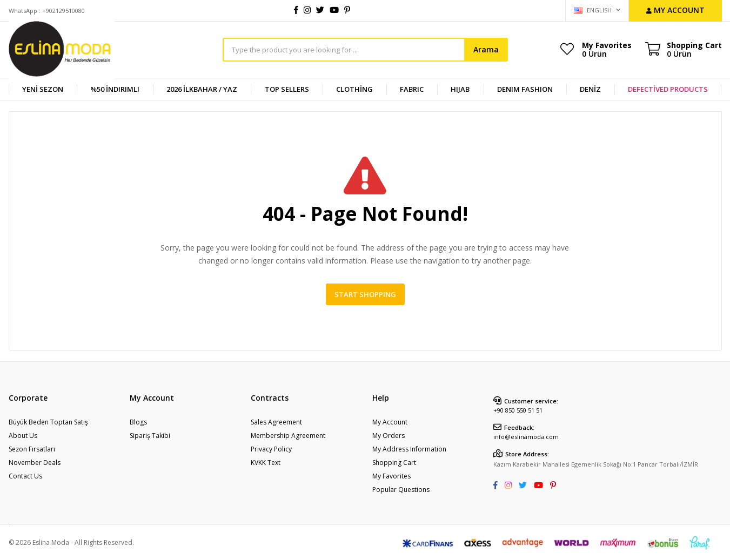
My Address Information (409, 449)
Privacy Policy (271, 449)
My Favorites (607, 49)
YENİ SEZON (43, 89)
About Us (23, 436)
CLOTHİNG (354, 89)
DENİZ (590, 89)
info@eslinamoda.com (526, 437)
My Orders (389, 436)
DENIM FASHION (525, 89)
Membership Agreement (288, 436)
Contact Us (25, 476)
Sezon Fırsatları (32, 449)
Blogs (138, 422)
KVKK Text (266, 463)
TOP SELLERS (287, 89)
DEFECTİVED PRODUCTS (668, 89)
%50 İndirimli (115, 89)
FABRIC (412, 89)
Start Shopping (365, 294)
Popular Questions (401, 490)
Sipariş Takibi (150, 436)
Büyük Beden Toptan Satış (48, 422)
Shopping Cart (394, 463)
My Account (390, 422)
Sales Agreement (276, 422)
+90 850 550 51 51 (518, 410)
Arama (486, 49)
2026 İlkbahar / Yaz (202, 89)
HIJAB (460, 89)
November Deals (35, 463)
